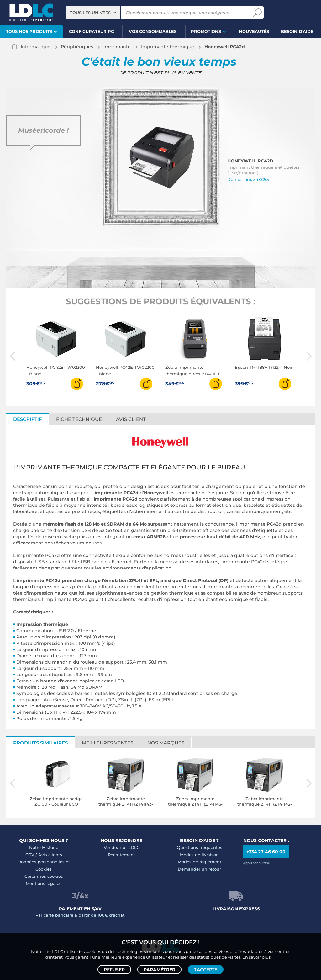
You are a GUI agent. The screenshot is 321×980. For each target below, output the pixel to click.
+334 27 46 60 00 (266, 852)
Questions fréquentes (200, 847)
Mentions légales (44, 883)
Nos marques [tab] (166, 743)
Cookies (44, 869)
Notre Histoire (44, 847)
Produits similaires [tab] (40, 743)
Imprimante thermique (168, 47)
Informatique (36, 47)
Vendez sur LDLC (122, 847)
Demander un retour (199, 869)
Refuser (114, 969)
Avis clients (50, 855)
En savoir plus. (257, 957)
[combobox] (93, 13)
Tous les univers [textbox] (90, 13)
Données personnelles (41, 862)
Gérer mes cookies (44, 876)
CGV (30, 855)
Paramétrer (159, 969)
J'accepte (206, 969)
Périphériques (77, 47)
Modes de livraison (199, 855)
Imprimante (117, 47)
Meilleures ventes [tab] (108, 743)
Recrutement (121, 855)
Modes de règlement (200, 862)
